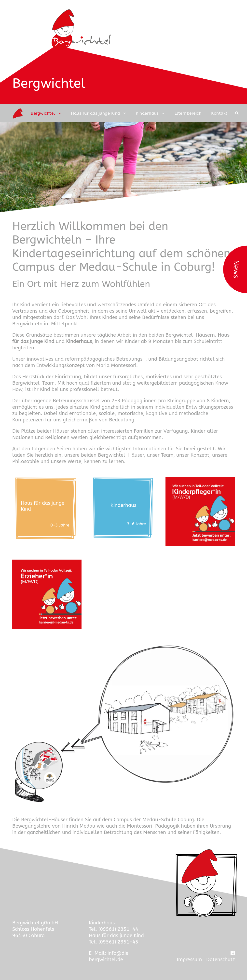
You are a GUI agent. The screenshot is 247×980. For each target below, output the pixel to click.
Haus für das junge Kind (96, 113)
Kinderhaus (147, 113)
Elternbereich (188, 113)
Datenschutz (220, 960)
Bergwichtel (43, 113)
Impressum (189, 960)
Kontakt (219, 113)
